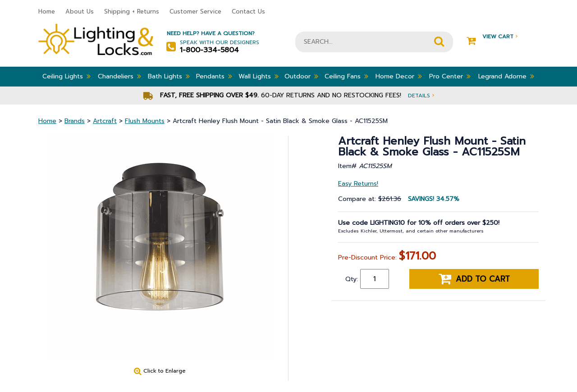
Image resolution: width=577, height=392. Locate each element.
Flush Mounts (145, 121)
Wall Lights (259, 76)
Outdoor (301, 76)
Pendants (214, 76)
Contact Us (248, 11)
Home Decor (399, 76)
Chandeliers (119, 76)
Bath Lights (169, 76)
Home (47, 11)
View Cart (492, 37)
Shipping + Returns (132, 11)
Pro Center (450, 76)
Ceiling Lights (66, 76)
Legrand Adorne (506, 76)
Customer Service (195, 11)
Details (421, 95)
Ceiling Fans (346, 76)
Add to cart (474, 279)
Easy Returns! (358, 184)
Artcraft (105, 121)
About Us (80, 11)
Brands (75, 121)
